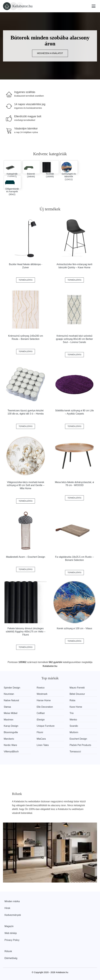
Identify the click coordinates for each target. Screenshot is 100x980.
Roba (72, 700)
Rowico (40, 688)
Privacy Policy (12, 940)
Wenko (73, 720)
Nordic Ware (10, 745)
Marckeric (9, 739)
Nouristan (9, 694)
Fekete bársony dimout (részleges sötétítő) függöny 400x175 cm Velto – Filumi (25, 632)
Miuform (74, 732)
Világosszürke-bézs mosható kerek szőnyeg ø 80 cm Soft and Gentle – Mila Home (26, 485)
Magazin (9, 926)
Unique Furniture (46, 726)
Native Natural (11, 700)
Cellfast (41, 713)
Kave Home (76, 707)
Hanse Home (44, 700)
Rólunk (8, 951)
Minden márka (12, 901)
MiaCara (41, 739)
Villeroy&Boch (11, 752)
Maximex (9, 720)
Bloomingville (11, 732)
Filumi (40, 732)
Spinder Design (12, 688)
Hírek (7, 908)
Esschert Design (78, 739)
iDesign (41, 720)
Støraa (7, 707)
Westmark (42, 694)
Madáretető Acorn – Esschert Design (26, 557)
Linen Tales (43, 745)
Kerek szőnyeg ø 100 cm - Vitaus (74, 628)
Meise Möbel (11, 713)
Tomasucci (75, 752)
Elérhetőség (11, 958)
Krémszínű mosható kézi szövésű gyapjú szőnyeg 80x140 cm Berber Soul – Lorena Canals (74, 339)
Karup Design (11, 726)
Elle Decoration (45, 707)
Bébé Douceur (77, 694)
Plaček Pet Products (80, 745)
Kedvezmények (13, 915)
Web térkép (11, 933)
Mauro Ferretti (77, 688)
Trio (72, 713)
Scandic (74, 726)
